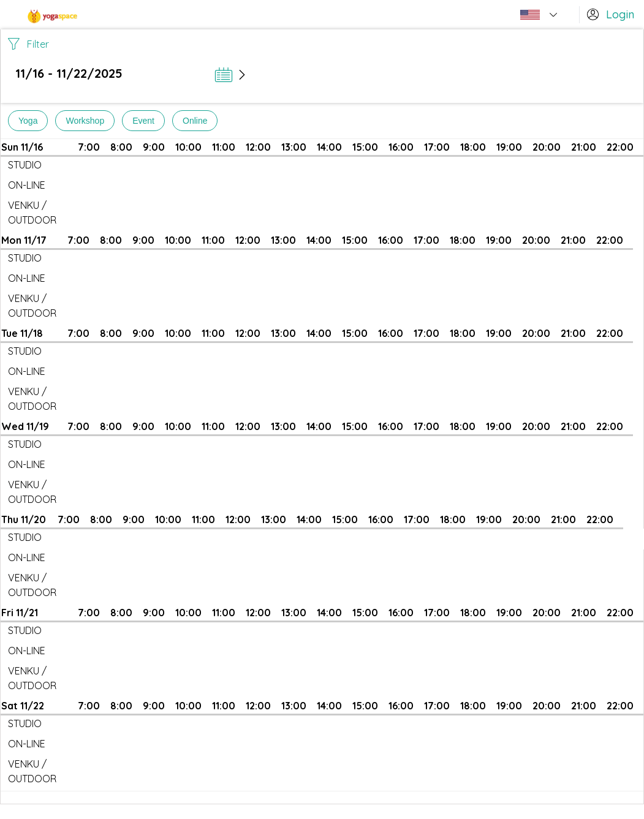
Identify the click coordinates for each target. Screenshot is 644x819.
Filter (28, 44)
